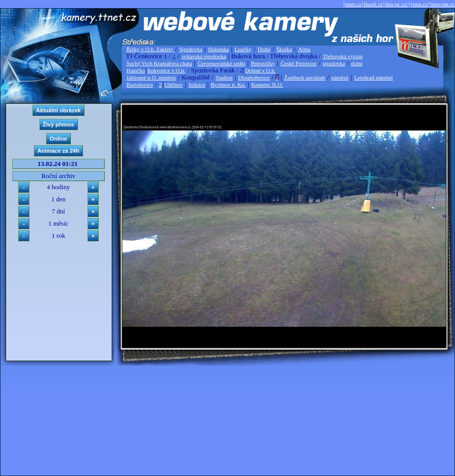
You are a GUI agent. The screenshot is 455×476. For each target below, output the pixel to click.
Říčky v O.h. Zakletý (150, 49)
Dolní (264, 49)
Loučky (243, 49)
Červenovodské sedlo (221, 63)
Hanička (136, 70)
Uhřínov (174, 84)
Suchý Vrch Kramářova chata (159, 63)
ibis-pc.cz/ (397, 4)
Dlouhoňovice (254, 77)
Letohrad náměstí (374, 77)
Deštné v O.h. (261, 70)
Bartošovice (140, 84)
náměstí (340, 77)
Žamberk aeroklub (305, 77)
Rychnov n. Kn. (228, 84)
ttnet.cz (353, 4)
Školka (284, 49)
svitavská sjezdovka (204, 56)
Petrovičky (263, 63)
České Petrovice (299, 63)
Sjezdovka (191, 49)
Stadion (224, 77)
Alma (304, 49)
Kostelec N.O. (267, 84)
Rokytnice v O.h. (166, 70)
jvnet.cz (419, 4)
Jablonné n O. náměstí (151, 77)
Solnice (197, 84)
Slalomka (218, 49)
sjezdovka (334, 63)
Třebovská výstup (343, 56)
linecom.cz (442, 4)
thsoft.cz (374, 4)
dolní (357, 63)
